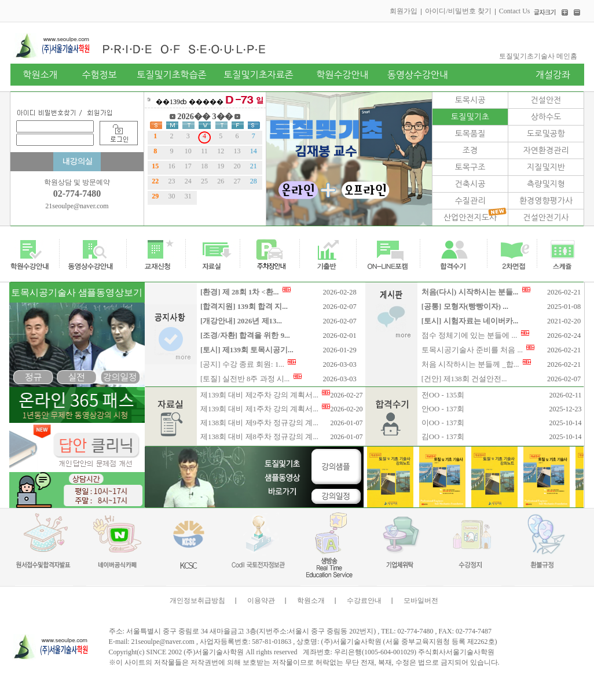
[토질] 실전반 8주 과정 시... (251, 379)
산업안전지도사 (470, 218)
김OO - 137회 (443, 437)
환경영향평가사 (546, 201)
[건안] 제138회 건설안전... (464, 379)
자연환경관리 (546, 150)
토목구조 (470, 167)
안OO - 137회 (443, 409)
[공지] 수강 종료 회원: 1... (248, 364)
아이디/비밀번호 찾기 (458, 11)
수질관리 (470, 201)
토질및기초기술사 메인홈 (538, 56)
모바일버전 (421, 600)
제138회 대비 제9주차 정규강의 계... (259, 423)
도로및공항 (546, 134)
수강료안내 (364, 600)
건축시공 (470, 184)
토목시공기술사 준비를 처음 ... (478, 350)
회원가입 (404, 11)
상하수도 (546, 117)
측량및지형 (546, 184)
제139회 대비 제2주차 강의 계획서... (265, 395)
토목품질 (470, 134)
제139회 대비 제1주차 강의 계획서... (265, 409)
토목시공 (470, 100)
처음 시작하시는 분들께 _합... (476, 364)
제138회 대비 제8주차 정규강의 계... (259, 437)
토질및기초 (470, 117)
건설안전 (546, 100)
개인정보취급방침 (197, 600)
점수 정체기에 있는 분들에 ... (475, 336)
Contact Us (515, 11)
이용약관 (261, 600)
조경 (470, 150)
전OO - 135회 (443, 395)
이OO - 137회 (443, 423)
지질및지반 (546, 167)
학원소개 (311, 600)
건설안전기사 (546, 218)
